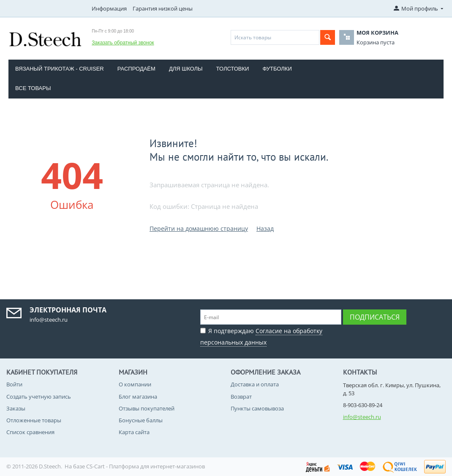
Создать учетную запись (39, 397)
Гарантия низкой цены (163, 8)
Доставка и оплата (255, 384)
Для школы (186, 69)
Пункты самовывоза (257, 408)
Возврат (241, 397)
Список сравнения (30, 432)
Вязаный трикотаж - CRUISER (60, 69)
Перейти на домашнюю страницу (199, 228)
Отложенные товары (34, 420)
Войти (14, 384)
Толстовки (233, 69)
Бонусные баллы (141, 420)
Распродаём (136, 69)
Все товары (33, 88)
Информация (109, 8)
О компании (135, 384)
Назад (265, 228)
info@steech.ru (362, 417)
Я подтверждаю (261, 335)
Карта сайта (134, 432)
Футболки (277, 69)
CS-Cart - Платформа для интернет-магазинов (146, 466)
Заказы (16, 408)
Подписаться (375, 317)
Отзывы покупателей (147, 408)
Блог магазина (138, 397)
